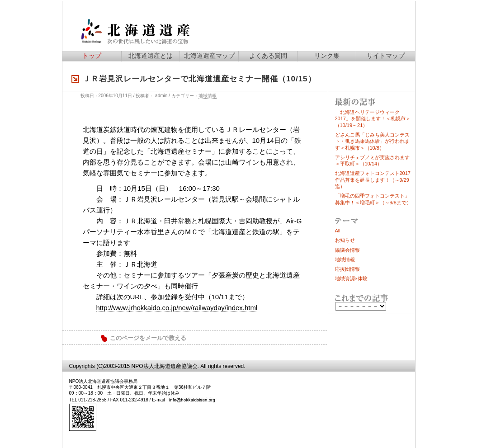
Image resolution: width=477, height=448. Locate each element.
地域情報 (208, 96)
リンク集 (327, 56)
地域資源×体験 (351, 278)
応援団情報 (347, 269)
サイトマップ (386, 56)
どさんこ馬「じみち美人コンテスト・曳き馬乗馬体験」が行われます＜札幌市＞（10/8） (372, 141)
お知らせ (345, 240)
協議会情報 (347, 250)
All (338, 231)
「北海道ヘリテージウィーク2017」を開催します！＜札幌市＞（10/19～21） (373, 119)
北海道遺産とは (151, 56)
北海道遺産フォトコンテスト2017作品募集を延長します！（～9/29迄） (373, 180)
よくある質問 (268, 56)
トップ (92, 56)
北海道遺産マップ (209, 56)
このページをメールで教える (148, 338)
